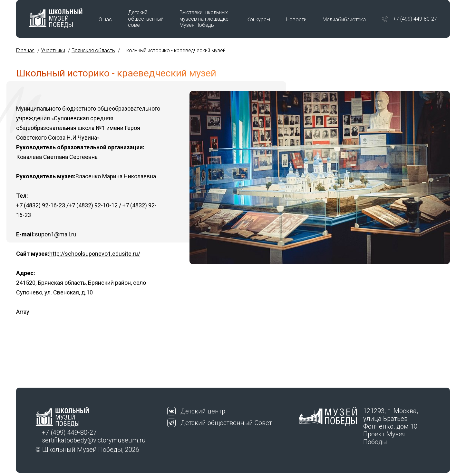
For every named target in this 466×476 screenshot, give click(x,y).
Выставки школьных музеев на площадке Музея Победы (204, 19)
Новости (296, 20)
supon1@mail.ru (56, 234)
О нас (105, 20)
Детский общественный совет (146, 19)
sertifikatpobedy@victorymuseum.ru (94, 440)
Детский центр (203, 411)
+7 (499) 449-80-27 (415, 19)
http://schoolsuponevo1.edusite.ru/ (95, 254)
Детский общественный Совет (226, 423)
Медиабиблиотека (344, 20)
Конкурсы (258, 20)
